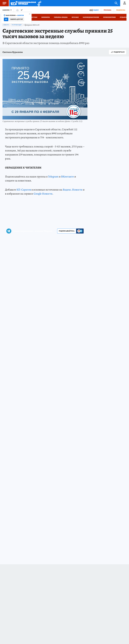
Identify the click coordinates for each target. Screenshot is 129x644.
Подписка (121, 10)
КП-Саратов (24, 190)
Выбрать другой (17, 19)
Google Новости (43, 194)
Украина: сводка (61, 17)
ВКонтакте (67, 177)
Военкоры (46, 17)
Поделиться (118, 52)
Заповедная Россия (91, 17)
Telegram (53, 177)
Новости (6, 25)
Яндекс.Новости (72, 190)
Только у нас (32, 17)
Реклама (107, 10)
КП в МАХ (75, 17)
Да (6, 19)
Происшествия (109, 17)
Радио (96, 10)
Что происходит (17, 25)
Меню (3, 3)
